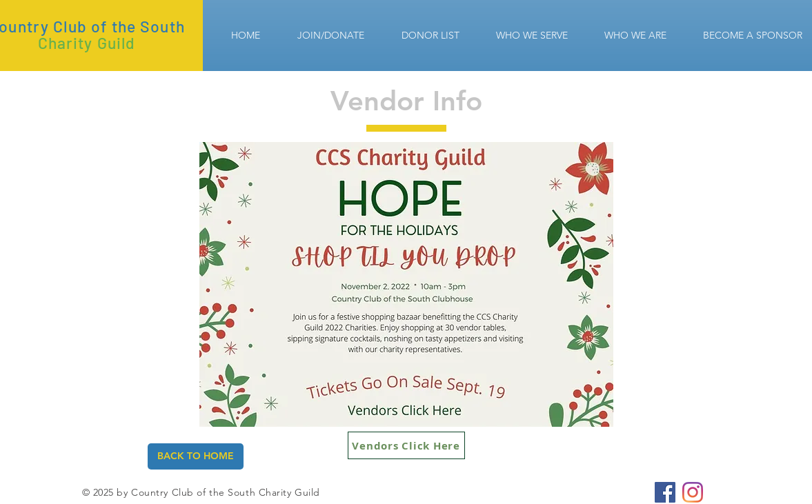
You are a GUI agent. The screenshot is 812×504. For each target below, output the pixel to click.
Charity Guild (87, 43)
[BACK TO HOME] (196, 456)
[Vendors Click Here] (406, 445)
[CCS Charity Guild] (665, 492)
